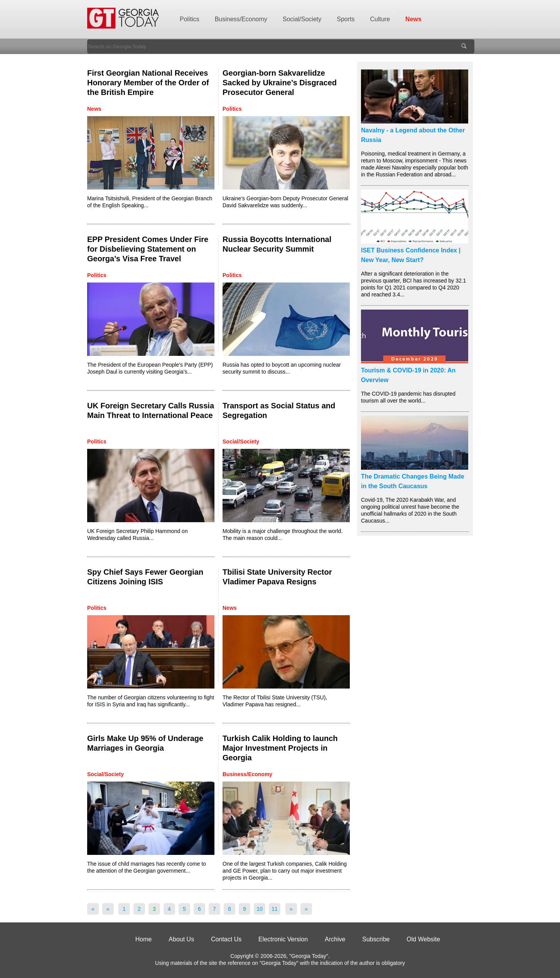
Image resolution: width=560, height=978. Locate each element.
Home (144, 939)
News (413, 19)
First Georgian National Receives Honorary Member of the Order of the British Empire (148, 83)
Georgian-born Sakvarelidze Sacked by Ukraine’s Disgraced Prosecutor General (280, 83)
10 (260, 909)
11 (275, 909)
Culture (380, 19)
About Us (181, 939)
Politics (190, 19)
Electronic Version (283, 939)
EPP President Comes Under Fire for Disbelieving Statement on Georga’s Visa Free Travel (148, 249)
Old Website (423, 939)
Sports (346, 19)
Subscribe (376, 939)
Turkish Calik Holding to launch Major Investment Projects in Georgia (280, 748)
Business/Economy (241, 19)
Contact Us (226, 939)
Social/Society (302, 19)
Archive (335, 939)
